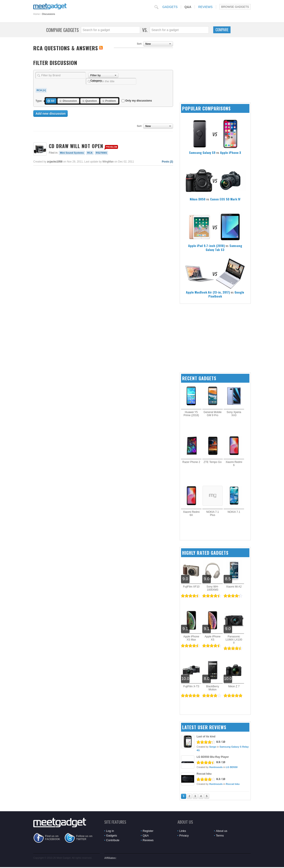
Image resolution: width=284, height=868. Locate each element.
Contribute (113, 840)
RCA (39, 90)
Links (183, 831)
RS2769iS (101, 153)
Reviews (205, 7)
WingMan (108, 162)
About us (222, 831)
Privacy (184, 836)
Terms (220, 836)
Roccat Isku (204, 774)
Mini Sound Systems (72, 153)
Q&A (188, 7)
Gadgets (170, 7)
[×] (44, 90)
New (148, 44)
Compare (222, 30)
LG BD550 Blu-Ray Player (213, 757)
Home (36, 14)
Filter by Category (96, 76)
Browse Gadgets (235, 7)
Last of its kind (206, 737)
